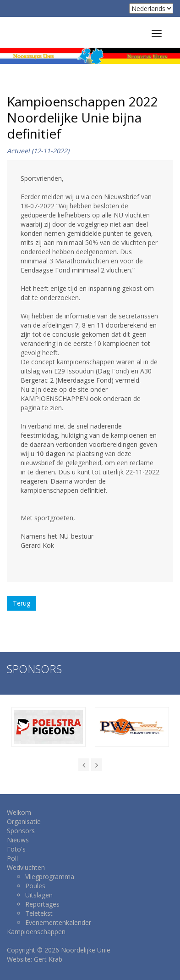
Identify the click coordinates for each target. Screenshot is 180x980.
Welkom (19, 812)
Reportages (42, 904)
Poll (12, 858)
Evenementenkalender (58, 922)
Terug (22, 603)
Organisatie (24, 821)
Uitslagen (39, 895)
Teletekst (39, 913)
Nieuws (18, 840)
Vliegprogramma (50, 877)
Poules (35, 886)
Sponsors (21, 831)
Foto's (16, 849)
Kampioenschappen (36, 932)
